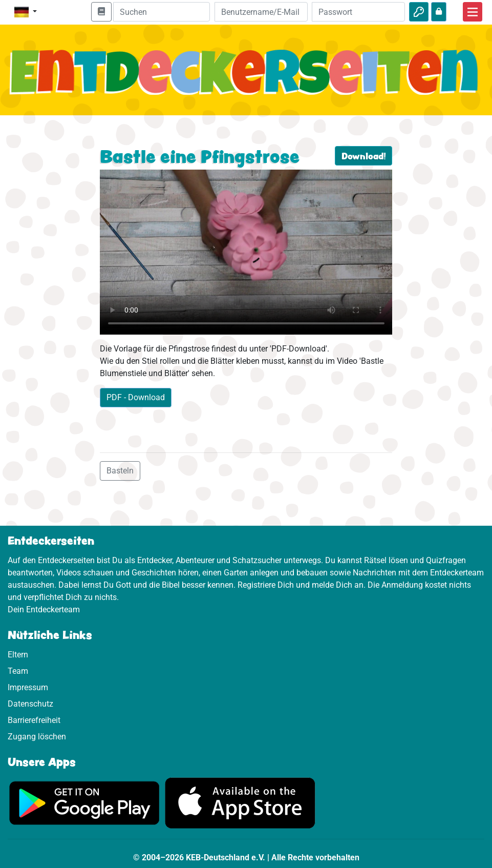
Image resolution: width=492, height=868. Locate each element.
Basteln (120, 471)
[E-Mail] (261, 12)
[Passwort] (358, 12)
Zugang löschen (37, 737)
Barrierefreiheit (34, 720)
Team (18, 671)
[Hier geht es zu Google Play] (84, 802)
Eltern (18, 655)
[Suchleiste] (162, 12)
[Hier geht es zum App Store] (240, 802)
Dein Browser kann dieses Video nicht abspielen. (246, 252)
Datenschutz (30, 704)
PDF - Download (136, 397)
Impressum (28, 687)
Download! (363, 156)
